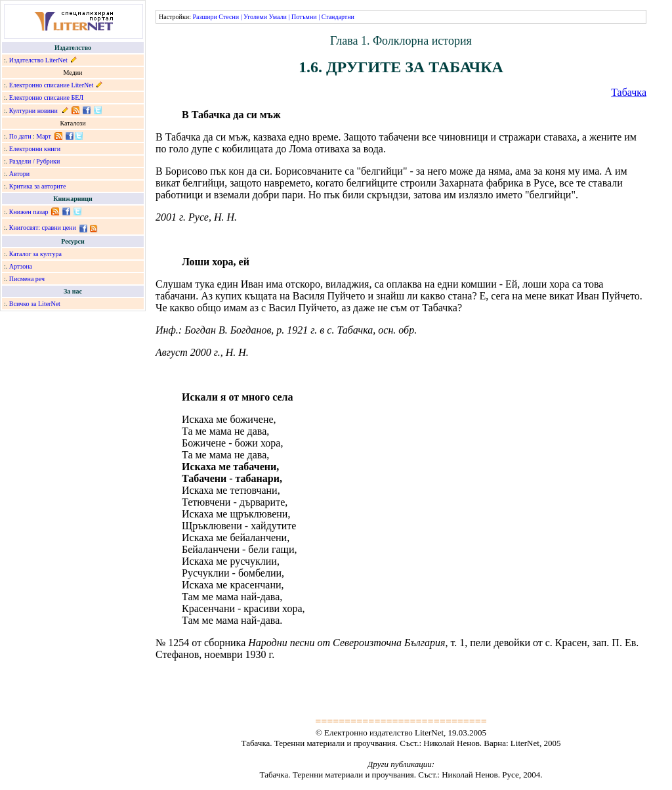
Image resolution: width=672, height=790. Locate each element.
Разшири (204, 17)
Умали (278, 17)
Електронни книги (35, 149)
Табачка (629, 92)
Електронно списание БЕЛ (46, 98)
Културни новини (33, 111)
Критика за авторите (38, 186)
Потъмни (304, 17)
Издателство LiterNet (38, 60)
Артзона (21, 266)
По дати (20, 136)
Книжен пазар (29, 212)
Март (44, 136)
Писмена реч (27, 279)
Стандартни (338, 17)
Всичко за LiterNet (35, 304)
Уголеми (255, 17)
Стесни (229, 17)
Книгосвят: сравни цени (43, 228)
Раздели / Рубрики (35, 161)
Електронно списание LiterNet (52, 85)
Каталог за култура (35, 254)
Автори (19, 174)
